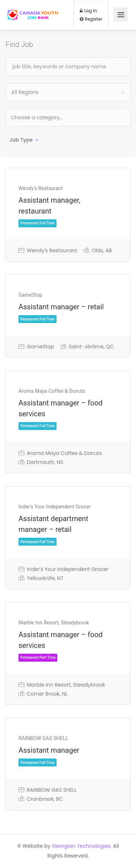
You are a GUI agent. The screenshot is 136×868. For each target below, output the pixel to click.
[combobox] (68, 92)
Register (91, 19)
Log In (88, 11)
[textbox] (60, 117)
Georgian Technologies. (82, 846)
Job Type (21, 140)
